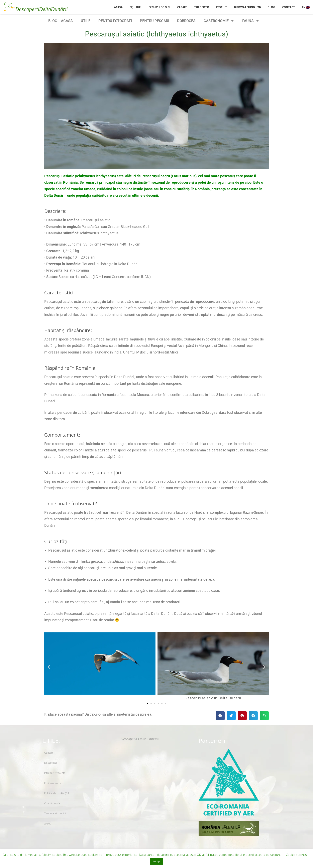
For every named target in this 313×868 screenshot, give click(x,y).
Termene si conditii (55, 813)
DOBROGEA (186, 21)
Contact (49, 753)
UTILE (86, 21)
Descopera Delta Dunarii (140, 739)
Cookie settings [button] (296, 855)
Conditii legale (52, 803)
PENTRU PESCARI (154, 21)
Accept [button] (156, 861)
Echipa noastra (53, 783)
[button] (49, 667)
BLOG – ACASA (61, 21)
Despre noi (51, 763)
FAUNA (251, 21)
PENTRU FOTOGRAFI (115, 21)
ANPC (47, 824)
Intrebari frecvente (55, 773)
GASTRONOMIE (219, 21)
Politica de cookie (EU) (57, 793)
